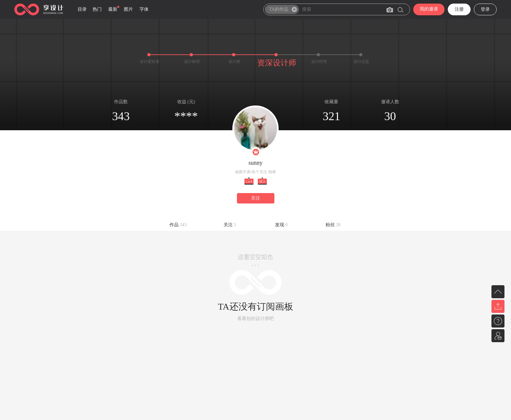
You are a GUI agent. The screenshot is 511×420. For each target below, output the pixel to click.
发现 (281, 225)
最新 (113, 9)
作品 (178, 225)
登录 (485, 9)
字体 (144, 9)
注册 (459, 9)
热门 (97, 9)
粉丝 (333, 225)
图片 (128, 9)
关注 (255, 198)
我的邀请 (429, 9)
